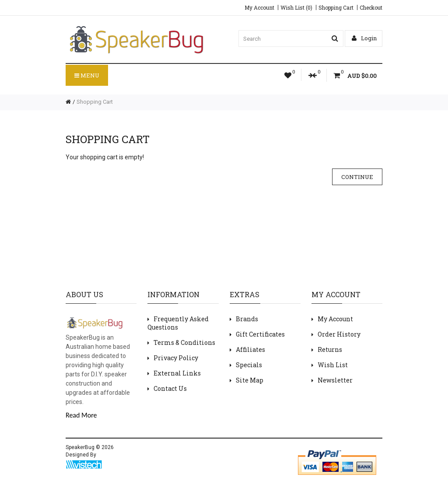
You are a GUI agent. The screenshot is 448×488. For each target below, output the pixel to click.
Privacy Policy (176, 358)
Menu (87, 75)
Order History (339, 334)
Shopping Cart (336, 7)
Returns (330, 349)
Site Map (250, 380)
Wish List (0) (296, 7)
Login (364, 38)
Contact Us (170, 388)
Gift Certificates (260, 334)
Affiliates (250, 349)
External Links (177, 373)
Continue (357, 177)
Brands (247, 319)
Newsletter (335, 380)
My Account (259, 7)
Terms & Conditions (184, 342)
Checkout (371, 7)
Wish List (333, 365)
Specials (249, 365)
